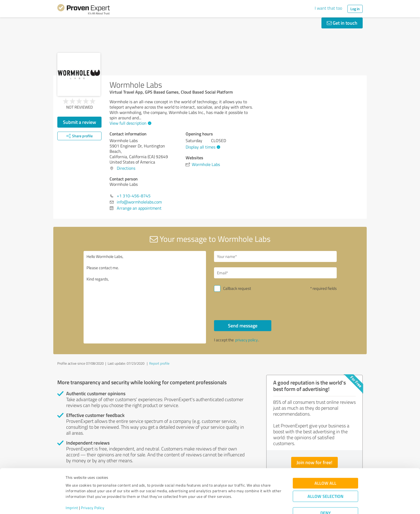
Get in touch (342, 23)
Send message (243, 326)
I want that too (328, 8)
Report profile (159, 363)
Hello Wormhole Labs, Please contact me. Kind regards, (145, 297)
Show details (244, 504)
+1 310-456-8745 (134, 196)
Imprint (72, 489)
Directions (126, 168)
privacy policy (246, 340)
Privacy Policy (93, 489)
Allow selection (325, 477)
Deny (326, 494)
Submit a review (80, 122)
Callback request (237, 288)
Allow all (325, 464)
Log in (355, 9)
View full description (130, 123)
